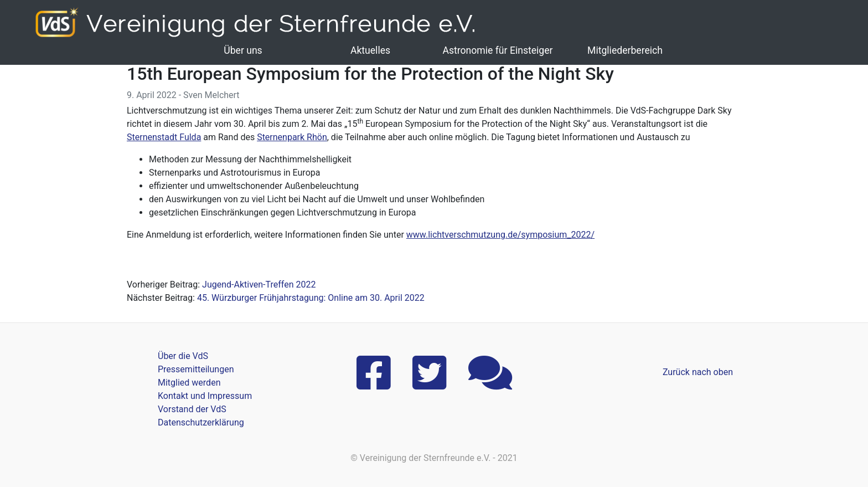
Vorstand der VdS (192, 409)
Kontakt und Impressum (205, 396)
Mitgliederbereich (625, 50)
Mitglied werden (189, 383)
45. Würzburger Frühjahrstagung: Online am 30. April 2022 (311, 298)
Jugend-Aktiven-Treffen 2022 (259, 284)
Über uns (243, 50)
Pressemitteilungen (196, 369)
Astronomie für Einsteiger (497, 50)
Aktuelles (370, 50)
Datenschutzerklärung (201, 422)
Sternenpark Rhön (292, 137)
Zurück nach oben (698, 372)
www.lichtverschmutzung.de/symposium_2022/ (500, 235)
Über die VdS (183, 356)
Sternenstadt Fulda (164, 137)
